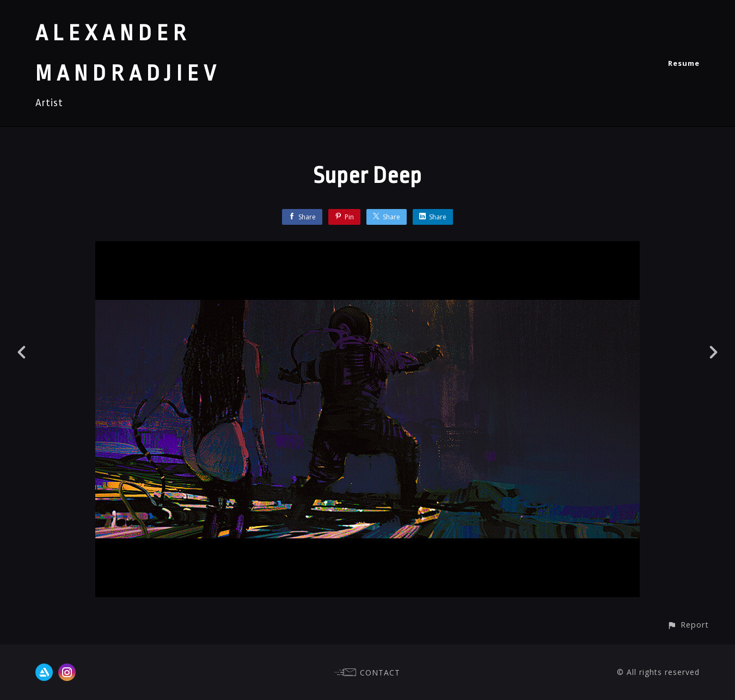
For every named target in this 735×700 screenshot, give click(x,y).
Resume (684, 63)
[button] (688, 625)
